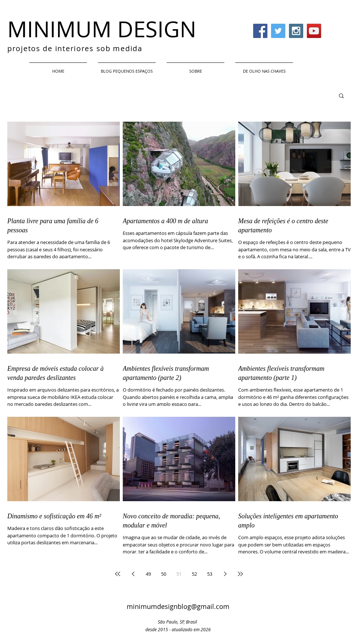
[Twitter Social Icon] (278, 31)
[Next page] (225, 574)
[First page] (118, 574)
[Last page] (240, 574)
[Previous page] (133, 574)
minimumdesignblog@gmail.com (178, 606)
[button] (341, 96)
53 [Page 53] (210, 574)
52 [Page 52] (194, 574)
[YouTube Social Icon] (314, 31)
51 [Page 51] (179, 574)
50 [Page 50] (164, 574)
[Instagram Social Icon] (296, 31)
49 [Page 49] (148, 574)
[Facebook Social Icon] (260, 31)
